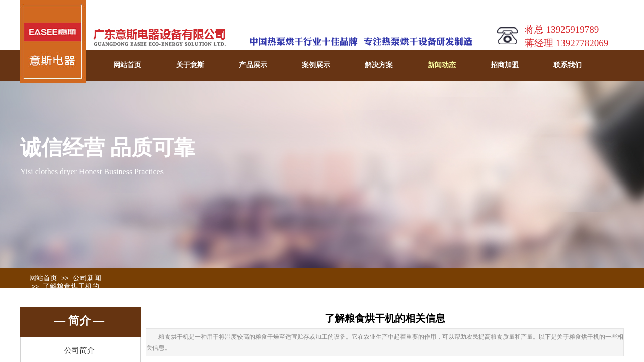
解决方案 (379, 65)
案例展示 (316, 65)
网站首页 (127, 65)
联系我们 (568, 65)
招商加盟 (505, 65)
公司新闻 (87, 278)
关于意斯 (190, 65)
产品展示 (253, 65)
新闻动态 (442, 65)
